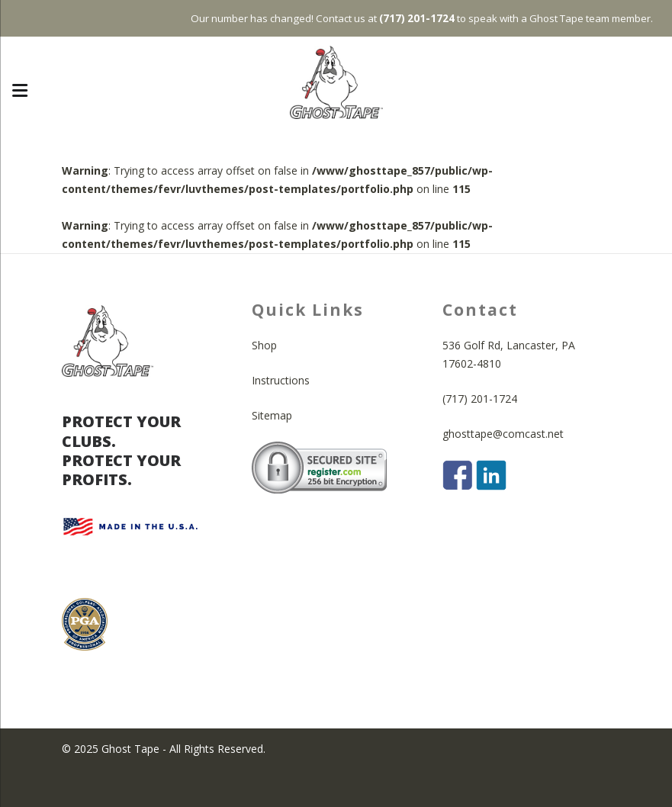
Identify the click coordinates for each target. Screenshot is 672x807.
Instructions (281, 417)
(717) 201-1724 (480, 435)
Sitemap (272, 452)
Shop (264, 382)
